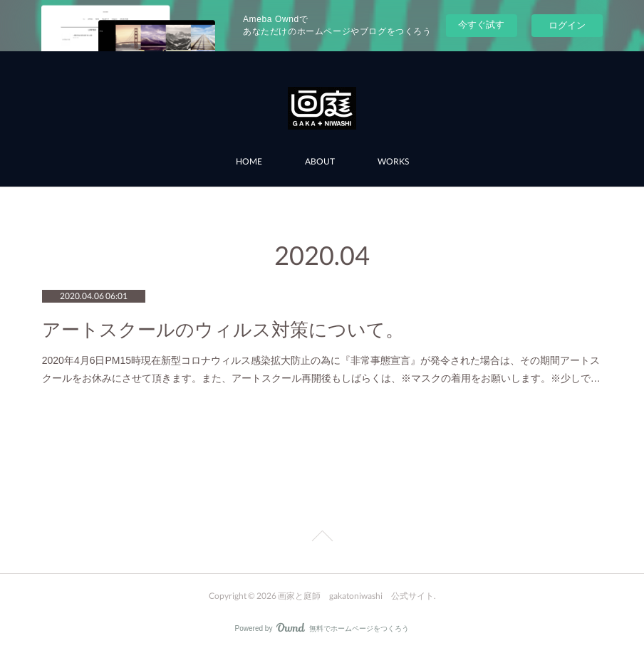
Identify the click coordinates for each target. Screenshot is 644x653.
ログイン (567, 25)
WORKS (393, 161)
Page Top (322, 538)
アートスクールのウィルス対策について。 (223, 330)
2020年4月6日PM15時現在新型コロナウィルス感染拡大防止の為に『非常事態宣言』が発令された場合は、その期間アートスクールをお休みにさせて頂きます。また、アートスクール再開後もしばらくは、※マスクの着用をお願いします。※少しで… (321, 369)
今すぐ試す (481, 25)
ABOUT (320, 161)
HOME (249, 161)
